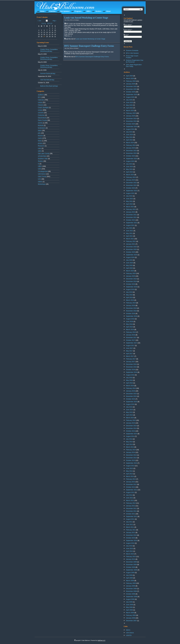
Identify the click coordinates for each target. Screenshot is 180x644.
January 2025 (131, 116)
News (40, 141)
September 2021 (132, 223)
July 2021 (129, 228)
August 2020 (130, 257)
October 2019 (131, 284)
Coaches (52, 11)
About (108, 11)
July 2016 (129, 378)
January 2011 (131, 532)
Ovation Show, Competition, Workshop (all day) (49, 50)
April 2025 (129, 108)
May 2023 (129, 169)
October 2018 (131, 313)
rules (40, 148)
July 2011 (129, 522)
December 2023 (131, 151)
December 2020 (131, 247)
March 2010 (130, 554)
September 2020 (132, 255)
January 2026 (131, 84)
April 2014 (129, 444)
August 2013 (130, 466)
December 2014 (131, 426)
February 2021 (131, 241)
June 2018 (130, 321)
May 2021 (129, 233)
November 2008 (131, 591)
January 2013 (131, 482)
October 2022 (131, 188)
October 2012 (131, 487)
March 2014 (130, 447)
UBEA (88, 11)
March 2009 (130, 581)
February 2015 (131, 420)
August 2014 (130, 436)
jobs (39, 133)
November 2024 (131, 121)
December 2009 (131, 562)
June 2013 (130, 468)
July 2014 (129, 439)
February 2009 (131, 583)
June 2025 (130, 102)
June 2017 (130, 348)
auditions (41, 95)
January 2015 (131, 423)
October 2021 (131, 220)
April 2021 (129, 236)
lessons (41, 136)
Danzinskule (42, 118)
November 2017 (131, 338)
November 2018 (131, 311)
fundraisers (42, 128)
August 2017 (130, 346)
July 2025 (129, 100)
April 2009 (129, 578)
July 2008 (129, 602)
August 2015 (130, 404)
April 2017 (129, 354)
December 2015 (131, 394)
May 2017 (129, 351)
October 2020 (131, 252)
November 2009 (131, 565)
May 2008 (129, 607)
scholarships (42, 156)
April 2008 (129, 610)
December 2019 (131, 279)
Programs (78, 11)
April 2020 (129, 268)
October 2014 (131, 431)
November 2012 (131, 484)
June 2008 (130, 605)
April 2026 (129, 76)
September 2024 (132, 127)
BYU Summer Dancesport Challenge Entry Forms (89, 46)
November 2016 (131, 367)
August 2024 (130, 129)
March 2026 (130, 78)
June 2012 (130, 498)
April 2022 (129, 204)
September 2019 (132, 287)
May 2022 (129, 201)
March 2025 (130, 110)
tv (39, 164)
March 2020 (130, 271)
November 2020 (131, 249)
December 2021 (131, 215)
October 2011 (131, 514)
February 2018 (131, 332)
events (40, 123)
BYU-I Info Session (132, 53)
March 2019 (130, 300)
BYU (40, 97)
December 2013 (131, 455)
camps (40, 102)
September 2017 (132, 343)
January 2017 (131, 362)
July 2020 (129, 260)
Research (41, 146)
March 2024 (130, 143)
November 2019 (131, 281)
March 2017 (130, 356)
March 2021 (130, 239)
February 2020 (131, 273)
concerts (41, 113)
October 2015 (131, 399)
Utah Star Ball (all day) (47, 80)
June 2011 (130, 524)
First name (128, 25)
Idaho (40, 130)
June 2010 (130, 548)
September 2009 (132, 570)
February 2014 (131, 450)
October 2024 (131, 124)
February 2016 (131, 388)
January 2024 (131, 148)
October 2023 (131, 156)
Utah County (42, 176)
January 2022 (131, 212)
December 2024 (131, 119)
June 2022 (130, 199)
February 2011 (131, 530)
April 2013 (129, 474)
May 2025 (129, 105)
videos (40, 182)
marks (40, 138)
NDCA (128, 630)
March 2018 (130, 329)
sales (40, 151)
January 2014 (131, 452)
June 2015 (130, 410)
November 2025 (131, 89)
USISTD (129, 635)
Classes (41, 105)
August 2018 (130, 319)
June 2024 (130, 135)
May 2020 (129, 265)
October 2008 (131, 594)
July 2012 (129, 495)
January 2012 (131, 506)
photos (40, 143)
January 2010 (131, 559)
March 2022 (130, 207)
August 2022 (130, 193)
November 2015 (131, 396)
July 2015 (129, 407)
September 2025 (132, 94)
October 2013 (131, 460)
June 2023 (130, 167)
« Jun (39, 21)
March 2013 (130, 476)
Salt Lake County (44, 153)
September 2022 (132, 191)
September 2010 (132, 540)
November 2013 (131, 458)
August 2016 (130, 375)
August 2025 (130, 97)
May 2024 (129, 137)
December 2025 (131, 86)
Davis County (42, 120)
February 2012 (131, 503)
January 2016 (131, 391)
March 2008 (130, 613)
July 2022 (129, 196)
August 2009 (130, 573)
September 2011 (132, 516)
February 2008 (131, 615)
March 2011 (130, 527)
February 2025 (131, 113)
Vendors (98, 11)
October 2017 (131, 340)
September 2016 (132, 372)
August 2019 (130, 289)
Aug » (54, 21)
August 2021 (130, 225)
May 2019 (129, 295)
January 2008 (131, 618)
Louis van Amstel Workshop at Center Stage (86, 18)
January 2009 (131, 586)
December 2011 (131, 508)
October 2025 (131, 92)
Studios (40, 161)
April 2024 (129, 140)
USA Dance (42, 174)
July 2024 (129, 132)
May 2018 (129, 324)
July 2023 (129, 164)
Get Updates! (65, 11)
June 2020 (130, 263)
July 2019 (129, 292)
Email (126, 35)
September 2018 (132, 316)
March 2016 (130, 386)
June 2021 (130, 231)
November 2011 (131, 511)
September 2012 (132, 490)
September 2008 (132, 597)
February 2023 (131, 177)
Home (42, 11)
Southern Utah (43, 159)
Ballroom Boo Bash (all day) (49, 86)
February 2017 (131, 359)
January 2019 (131, 305)
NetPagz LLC (101, 640)
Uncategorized (43, 171)
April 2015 (129, 415)
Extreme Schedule (132, 50)
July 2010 (47, 23)
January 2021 (131, 244)
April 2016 (129, 383)
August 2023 (130, 161)
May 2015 (129, 412)
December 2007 (131, 621)
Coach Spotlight (43, 107)
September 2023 (132, 159)
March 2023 (130, 175)
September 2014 (132, 434)
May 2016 (129, 380)
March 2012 (130, 500)
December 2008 (131, 589)
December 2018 (131, 308)
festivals (41, 125)
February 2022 (131, 209)
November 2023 (131, 153)
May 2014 (129, 442)
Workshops (42, 184)
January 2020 (131, 276)
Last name (128, 30)
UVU (40, 179)
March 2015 (130, 418)
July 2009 (129, 575)
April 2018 (129, 327)
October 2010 (131, 538)
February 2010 (131, 557)
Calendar (41, 100)
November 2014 (131, 428)
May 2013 (129, 471)
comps (40, 110)
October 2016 (131, 370)
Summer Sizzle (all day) (48, 73)
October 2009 (131, 567)
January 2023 (131, 180)
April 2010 (129, 551)
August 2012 (130, 492)
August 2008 (130, 599)
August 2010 (130, 543)
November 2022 (131, 185)
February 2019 (131, 303)
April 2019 (129, 297)
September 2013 (132, 463)
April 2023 (129, 172)
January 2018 (131, 335)
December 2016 (131, 364)
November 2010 (131, 535)
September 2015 (132, 402)
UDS (40, 169)
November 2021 (131, 217)
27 (44, 37)
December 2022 (131, 183)
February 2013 (131, 479)
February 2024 (131, 145)
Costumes (41, 115)
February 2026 (131, 81)
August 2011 (130, 519)
